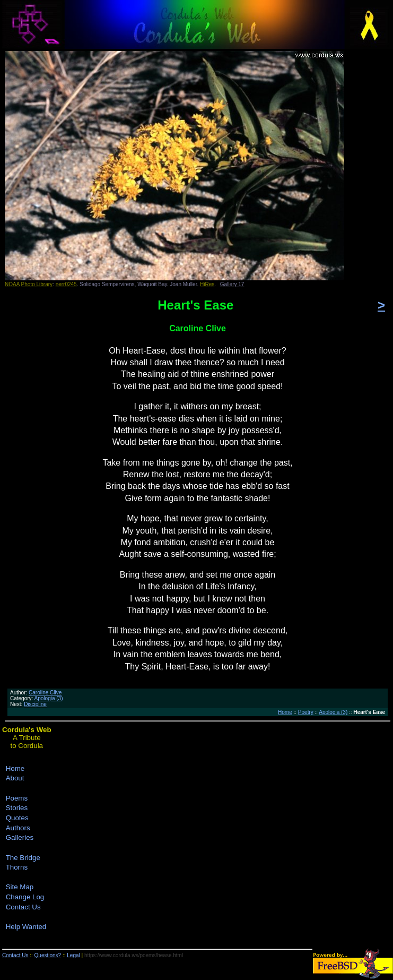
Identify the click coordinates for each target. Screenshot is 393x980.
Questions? (48, 955)
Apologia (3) (49, 698)
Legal (73, 955)
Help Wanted (26, 927)
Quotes (17, 818)
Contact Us (23, 907)
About (15, 778)
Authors (18, 828)
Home (285, 712)
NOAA (12, 284)
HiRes (207, 284)
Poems (17, 798)
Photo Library (37, 284)
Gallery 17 (232, 284)
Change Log (25, 897)
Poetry (306, 712)
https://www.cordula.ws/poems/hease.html (134, 955)
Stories (17, 808)
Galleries (20, 837)
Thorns (17, 867)
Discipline (35, 704)
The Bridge (23, 858)
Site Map (20, 887)
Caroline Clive (45, 693)
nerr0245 (66, 284)
